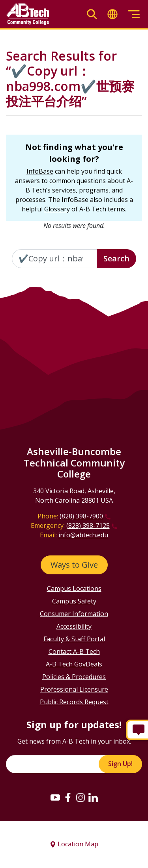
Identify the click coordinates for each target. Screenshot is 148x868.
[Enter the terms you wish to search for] (54, 259)
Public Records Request (74, 702)
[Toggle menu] (134, 14)
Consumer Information (74, 614)
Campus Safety (74, 601)
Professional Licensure (74, 689)
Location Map (78, 844)
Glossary (57, 209)
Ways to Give (74, 565)
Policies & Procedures (74, 677)
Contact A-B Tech (74, 651)
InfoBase (40, 171)
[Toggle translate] (112, 14)
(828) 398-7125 (88, 526)
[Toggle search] (92, 14)
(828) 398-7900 (81, 516)
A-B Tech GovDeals (74, 664)
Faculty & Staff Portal (74, 639)
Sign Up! (120, 764)
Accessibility (74, 626)
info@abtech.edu (83, 535)
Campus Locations (74, 589)
